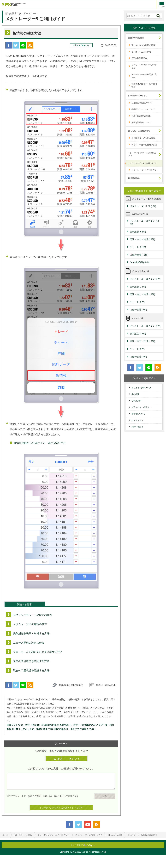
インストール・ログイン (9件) (145, 279)
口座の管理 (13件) (139, 255)
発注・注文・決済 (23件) (142, 239)
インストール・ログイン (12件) (144, 222)
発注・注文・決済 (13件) (142, 294)
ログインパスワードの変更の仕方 (33, 615)
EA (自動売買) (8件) (140, 262)
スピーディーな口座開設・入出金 (144, 76)
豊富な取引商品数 (139, 58)
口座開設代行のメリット (142, 103)
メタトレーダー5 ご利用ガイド (142, 163)
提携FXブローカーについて (143, 109)
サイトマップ (137, 420)
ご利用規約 (136, 401)
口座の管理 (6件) (138, 309)
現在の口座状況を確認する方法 (31, 670)
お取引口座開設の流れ (141, 116)
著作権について (138, 414)
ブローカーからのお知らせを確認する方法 (38, 652)
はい (46, 759)
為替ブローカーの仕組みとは (144, 145)
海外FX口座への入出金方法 (143, 138)
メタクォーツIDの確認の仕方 (30, 624)
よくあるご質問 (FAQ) (141, 388)
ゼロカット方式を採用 (141, 52)
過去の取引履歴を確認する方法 (31, 661)
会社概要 (135, 394)
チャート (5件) (137, 302)
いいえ (77, 759)
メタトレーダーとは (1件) (143, 206)
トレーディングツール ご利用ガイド (142, 154)
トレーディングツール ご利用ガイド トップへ (61, 808)
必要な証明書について (141, 122)
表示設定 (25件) (138, 333)
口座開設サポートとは (138, 95)
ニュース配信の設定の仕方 (29, 643)
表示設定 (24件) (138, 287)
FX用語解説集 (134, 178)
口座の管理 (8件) (138, 357)
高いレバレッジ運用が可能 (143, 45)
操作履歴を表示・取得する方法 (31, 633)
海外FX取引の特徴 (136, 38)
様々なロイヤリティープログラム (144, 66)
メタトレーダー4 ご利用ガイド (145, 170)
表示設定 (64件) (138, 232)
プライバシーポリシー (141, 407)
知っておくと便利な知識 (139, 131)
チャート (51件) (138, 247)
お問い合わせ (137, 427)
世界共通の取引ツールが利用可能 (144, 86)
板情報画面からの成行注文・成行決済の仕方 (40, 443)
